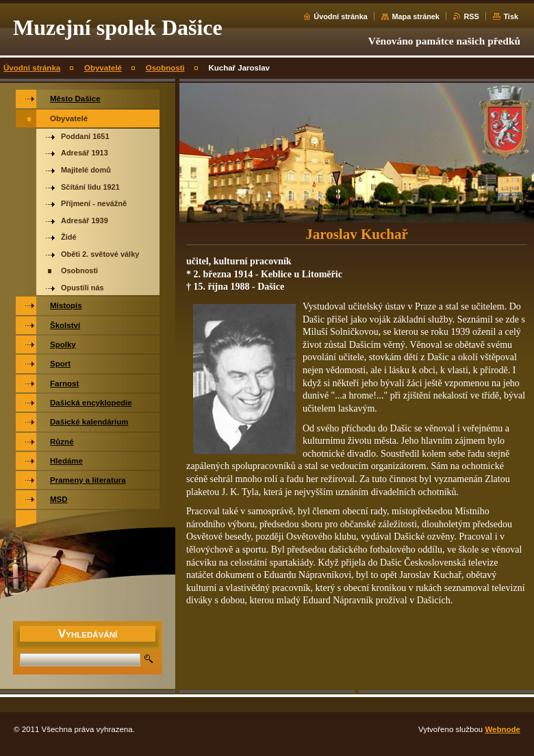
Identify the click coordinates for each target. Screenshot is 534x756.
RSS (471, 16)
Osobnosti (165, 68)
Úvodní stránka (341, 16)
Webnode (503, 729)
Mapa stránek (416, 16)
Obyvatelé (103, 68)
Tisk (511, 16)
